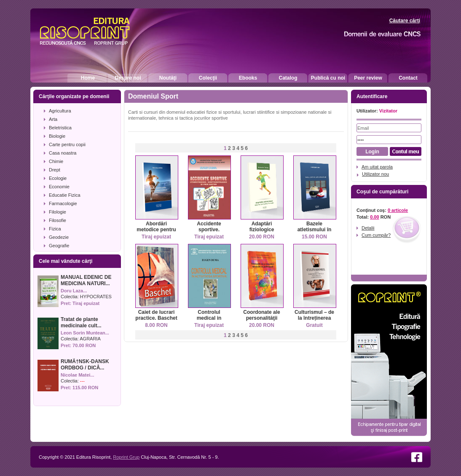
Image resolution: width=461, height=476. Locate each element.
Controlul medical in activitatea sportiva (209, 321)
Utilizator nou (375, 174)
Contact (408, 78)
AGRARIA (90, 339)
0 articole (398, 210)
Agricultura (60, 111)
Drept (55, 170)
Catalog (288, 78)
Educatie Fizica (65, 195)
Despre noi (128, 78)
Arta (53, 119)
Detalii (368, 228)
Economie (59, 187)
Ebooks (248, 78)
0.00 (374, 217)
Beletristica (60, 128)
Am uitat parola (377, 167)
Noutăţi (168, 78)
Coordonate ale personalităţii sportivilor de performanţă (261, 321)
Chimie (56, 161)
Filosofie (58, 220)
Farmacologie (63, 203)
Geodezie (59, 237)
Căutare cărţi (405, 21)
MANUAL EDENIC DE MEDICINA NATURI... (86, 280)
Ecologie (58, 178)
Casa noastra (63, 153)
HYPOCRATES (96, 297)
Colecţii (208, 78)
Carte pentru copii (67, 144)
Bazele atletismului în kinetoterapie (315, 230)
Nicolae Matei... (77, 375)
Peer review (368, 78)
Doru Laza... (74, 291)
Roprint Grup (126, 457)
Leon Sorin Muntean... (85, 333)
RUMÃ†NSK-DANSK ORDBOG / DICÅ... (85, 365)
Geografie (59, 246)
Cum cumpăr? (376, 235)
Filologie (58, 212)
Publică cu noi (328, 78)
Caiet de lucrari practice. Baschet (156, 315)
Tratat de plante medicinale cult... (81, 322)
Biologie (57, 136)
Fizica (55, 229)
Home (88, 78)
